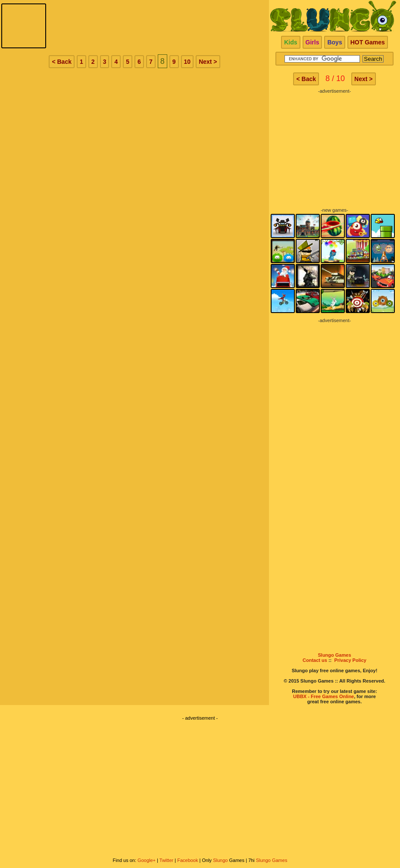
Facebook (187, 860)
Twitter (166, 860)
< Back (62, 62)
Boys (334, 42)
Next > (208, 62)
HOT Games (368, 42)
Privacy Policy (350, 660)
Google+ (147, 860)
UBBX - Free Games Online (323, 696)
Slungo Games (334, 655)
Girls (312, 42)
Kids (291, 42)
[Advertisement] (334, 147)
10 (187, 62)
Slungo (220, 860)
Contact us (315, 660)
